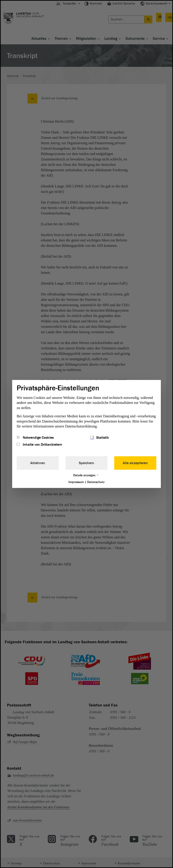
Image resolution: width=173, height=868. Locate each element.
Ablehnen (38, 463)
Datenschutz (96, 482)
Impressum (76, 482)
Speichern (86, 463)
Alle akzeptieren (135, 463)
